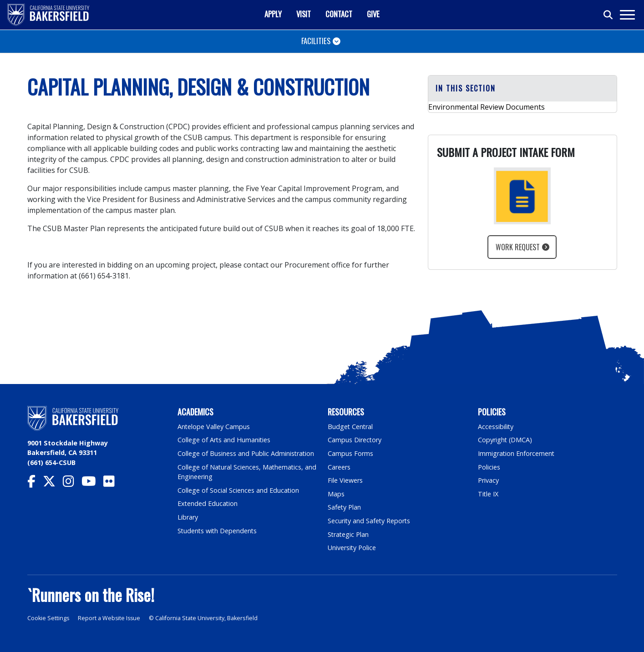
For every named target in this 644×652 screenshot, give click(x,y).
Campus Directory (355, 440)
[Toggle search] (609, 15)
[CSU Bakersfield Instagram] (72, 483)
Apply (273, 14)
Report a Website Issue (110, 618)
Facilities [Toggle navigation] (316, 41)
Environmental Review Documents (487, 107)
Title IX (488, 494)
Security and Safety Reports (370, 521)
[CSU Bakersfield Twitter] (53, 483)
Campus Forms (350, 453)
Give (373, 14)
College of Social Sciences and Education (238, 490)
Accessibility (496, 427)
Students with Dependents (218, 531)
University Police (352, 548)
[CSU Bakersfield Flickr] (113, 483)
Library (188, 517)
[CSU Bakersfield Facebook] (35, 483)
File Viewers (345, 480)
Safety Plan (345, 507)
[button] (522, 88)
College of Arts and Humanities (224, 440)
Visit (304, 14)
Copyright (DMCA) (505, 440)
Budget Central (351, 427)
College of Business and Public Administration (246, 453)
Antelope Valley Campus (214, 427)
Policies (489, 467)
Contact (339, 14)
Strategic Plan (349, 534)
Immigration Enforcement (517, 453)
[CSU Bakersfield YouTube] (92, 483)
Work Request (518, 247)
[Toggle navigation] (627, 15)
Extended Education (208, 503)
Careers (339, 467)
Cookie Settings (48, 618)
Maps (336, 494)
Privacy (488, 480)
